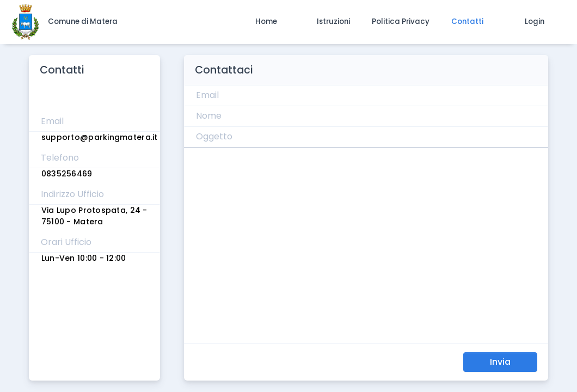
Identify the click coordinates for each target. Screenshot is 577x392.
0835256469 (67, 174)
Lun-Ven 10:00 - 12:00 (84, 258)
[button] (266, 22)
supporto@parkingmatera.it (100, 137)
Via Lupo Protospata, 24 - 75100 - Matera (94, 216)
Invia (500, 362)
